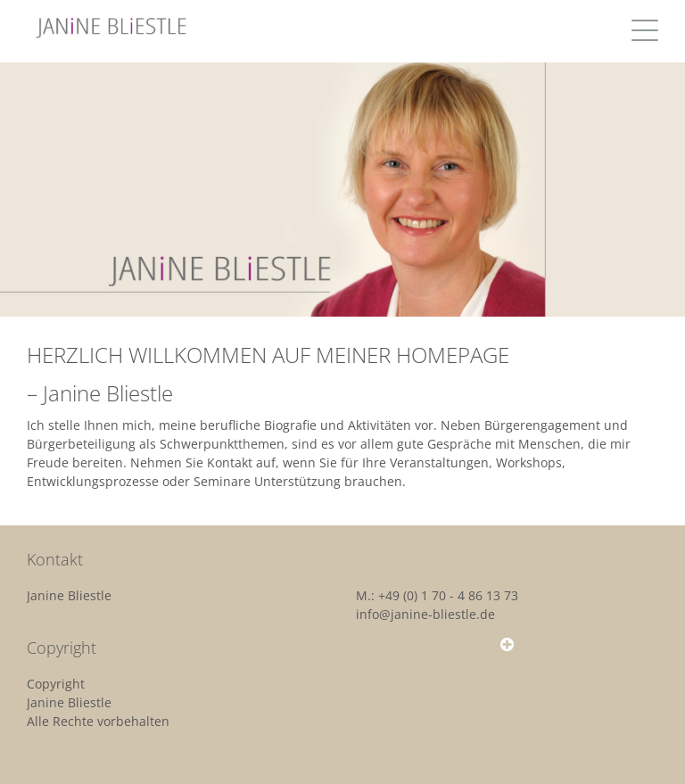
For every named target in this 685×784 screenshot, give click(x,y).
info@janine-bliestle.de (425, 614)
